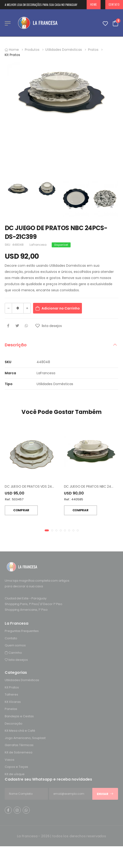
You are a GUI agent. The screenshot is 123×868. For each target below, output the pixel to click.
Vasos (10, 759)
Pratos (93, 50)
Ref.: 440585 (74, 499)
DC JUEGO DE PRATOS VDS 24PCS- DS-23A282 (42, 486)
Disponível (61, 245)
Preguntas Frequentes (22, 631)
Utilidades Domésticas (64, 50)
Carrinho (13, 652)
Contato (11, 638)
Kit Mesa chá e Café (20, 731)
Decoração (14, 723)
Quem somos (15, 645)
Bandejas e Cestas (19, 716)
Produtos (32, 50)
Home (94, 4)
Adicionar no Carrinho (61, 308)
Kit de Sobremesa (19, 752)
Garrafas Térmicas (19, 745)
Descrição (16, 345)
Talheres (11, 694)
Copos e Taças (16, 767)
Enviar (105, 794)
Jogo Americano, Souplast (25, 738)
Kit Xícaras (13, 702)
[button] (47, 530)
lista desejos (16, 660)
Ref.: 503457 (14, 499)
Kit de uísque (15, 774)
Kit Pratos (12, 55)
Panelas (11, 709)
